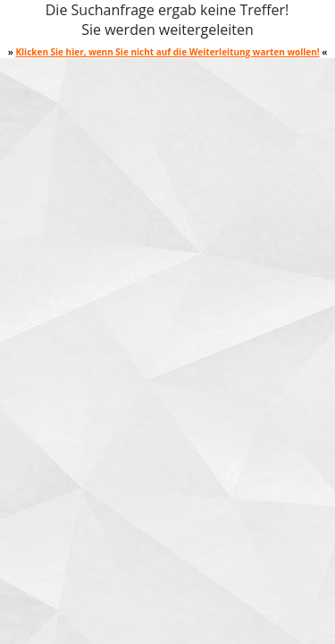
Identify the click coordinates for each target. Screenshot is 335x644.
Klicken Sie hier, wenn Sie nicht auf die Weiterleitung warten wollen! (167, 52)
